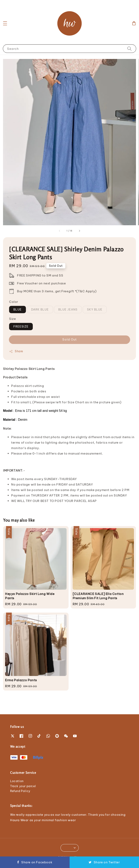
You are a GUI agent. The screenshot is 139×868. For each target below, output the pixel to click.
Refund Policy (20, 791)
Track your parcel (23, 786)
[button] (5, 23)
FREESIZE (21, 327)
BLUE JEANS (68, 310)
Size (12, 319)
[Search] (129, 49)
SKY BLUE (95, 310)
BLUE (18, 310)
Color (14, 302)
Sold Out (69, 339)
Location (17, 781)
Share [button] (16, 351)
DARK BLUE (40, 310)
